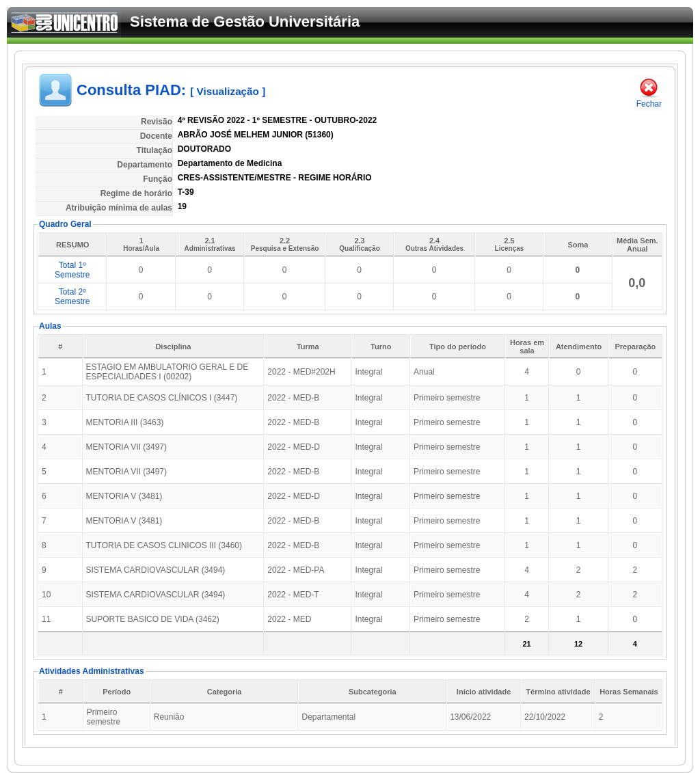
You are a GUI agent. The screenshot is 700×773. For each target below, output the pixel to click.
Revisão (157, 122)
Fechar (649, 93)
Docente (156, 136)
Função (158, 179)
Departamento (145, 165)
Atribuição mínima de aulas (119, 208)
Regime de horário (136, 193)
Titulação (154, 150)
